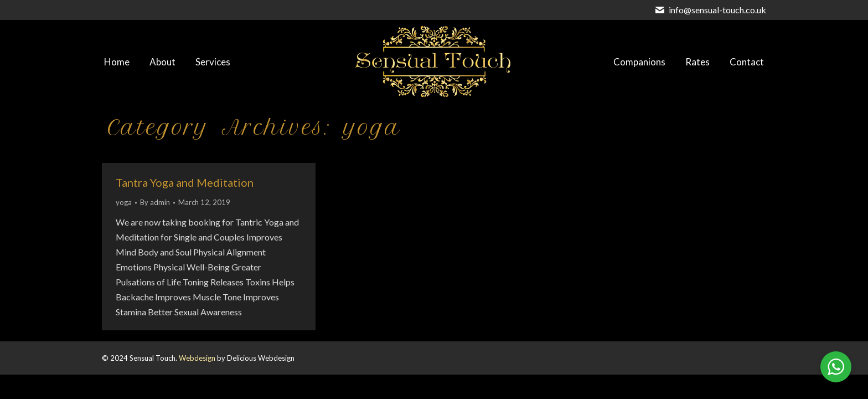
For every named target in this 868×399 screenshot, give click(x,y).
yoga (124, 202)
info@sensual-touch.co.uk (717, 10)
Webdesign (197, 358)
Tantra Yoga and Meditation (185, 182)
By (155, 202)
